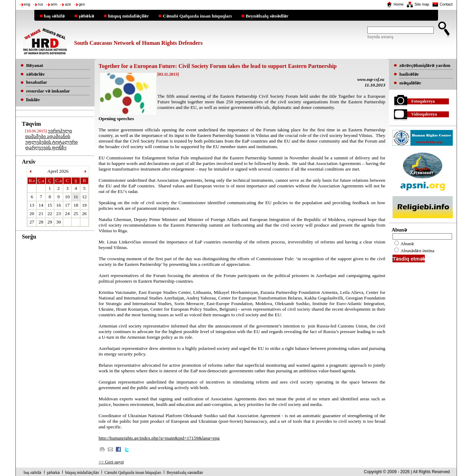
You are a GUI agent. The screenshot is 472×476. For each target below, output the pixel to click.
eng (27, 4)
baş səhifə (54, 16)
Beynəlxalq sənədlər (267, 16)
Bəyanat (35, 65)
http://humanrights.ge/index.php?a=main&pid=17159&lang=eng (159, 438)
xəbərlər (36, 74)
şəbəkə (86, 16)
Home (398, 4)
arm (54, 4)
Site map (422, 4)
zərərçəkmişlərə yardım (425, 65)
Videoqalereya (424, 114)
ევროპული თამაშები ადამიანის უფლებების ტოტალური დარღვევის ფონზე (51, 139)
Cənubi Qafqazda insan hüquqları (197, 16)
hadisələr (409, 74)
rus (40, 4)
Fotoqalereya (423, 101)
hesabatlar (37, 82)
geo (82, 4)
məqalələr (411, 83)
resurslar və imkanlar (48, 91)
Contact (446, 4)
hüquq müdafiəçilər (129, 16)
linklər (33, 100)
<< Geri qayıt (111, 462)
